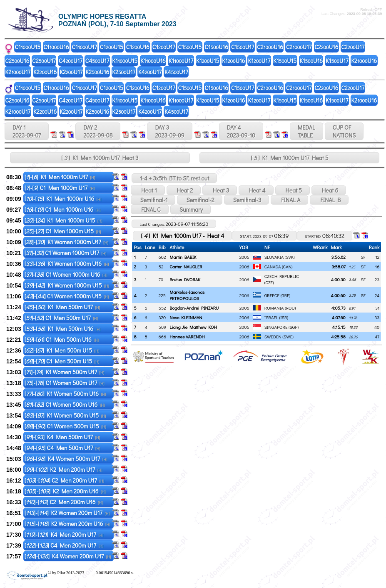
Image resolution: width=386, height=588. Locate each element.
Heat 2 (184, 190)
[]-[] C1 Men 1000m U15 (63, 231)
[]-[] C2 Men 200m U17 (64, 480)
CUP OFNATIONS (344, 131)
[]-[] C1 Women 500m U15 (65, 426)
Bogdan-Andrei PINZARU (194, 308)
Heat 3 (220, 190)
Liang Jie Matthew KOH (193, 327)
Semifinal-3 (247, 200)
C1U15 (28, 47)
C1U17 (85, 47)
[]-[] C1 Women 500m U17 (65, 383)
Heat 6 (329, 190)
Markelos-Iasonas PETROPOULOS (187, 295)
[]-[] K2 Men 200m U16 (65, 491)
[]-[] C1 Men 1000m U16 (63, 209)
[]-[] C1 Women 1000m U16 (66, 274)
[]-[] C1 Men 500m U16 (62, 339)
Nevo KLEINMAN (186, 317)
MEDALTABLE (306, 131)
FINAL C (149, 209)
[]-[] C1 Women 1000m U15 (67, 296)
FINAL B (329, 200)
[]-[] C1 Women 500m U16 (65, 404)
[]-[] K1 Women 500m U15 (65, 415)
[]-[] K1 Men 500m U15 (62, 350)
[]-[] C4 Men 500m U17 (62, 448)
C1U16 (56, 47)
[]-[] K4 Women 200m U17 (68, 556)
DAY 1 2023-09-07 (27, 131)
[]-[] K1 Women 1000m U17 (66, 242)
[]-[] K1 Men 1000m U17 (60, 177)
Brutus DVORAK (185, 279)
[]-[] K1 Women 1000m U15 (67, 285)
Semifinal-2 (199, 200)
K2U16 (364, 61)
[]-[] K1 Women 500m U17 (65, 372)
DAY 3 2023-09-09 (169, 131)
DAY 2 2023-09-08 (98, 131)
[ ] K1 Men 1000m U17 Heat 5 (289, 158)
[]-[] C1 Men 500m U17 (61, 318)
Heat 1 (148, 190)
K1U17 (181, 61)
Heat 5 (293, 190)
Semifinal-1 (153, 200)
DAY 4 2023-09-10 (241, 131)
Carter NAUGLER (186, 266)
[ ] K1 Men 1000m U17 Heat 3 (100, 158)
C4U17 (71, 61)
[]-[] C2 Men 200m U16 (64, 502)
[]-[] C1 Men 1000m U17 (60, 188)
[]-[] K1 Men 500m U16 (62, 329)
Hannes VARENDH (187, 337)
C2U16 (270, 47)
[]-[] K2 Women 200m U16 (67, 524)
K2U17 (18, 72)
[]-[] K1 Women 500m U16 (65, 394)
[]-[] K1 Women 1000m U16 (67, 264)
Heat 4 (256, 190)
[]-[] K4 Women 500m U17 (66, 459)
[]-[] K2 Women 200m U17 (67, 513)
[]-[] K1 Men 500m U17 (62, 307)
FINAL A (289, 200)
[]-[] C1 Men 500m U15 (62, 361)
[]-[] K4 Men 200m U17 (64, 534)
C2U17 (299, 47)
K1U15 (125, 61)
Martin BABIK (183, 257)
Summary (191, 209)
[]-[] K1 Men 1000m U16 (63, 199)
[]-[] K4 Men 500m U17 (62, 437)
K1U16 (153, 61)
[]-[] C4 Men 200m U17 (64, 545)
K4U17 (150, 72)
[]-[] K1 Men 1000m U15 (64, 220)
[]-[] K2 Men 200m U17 (64, 469)
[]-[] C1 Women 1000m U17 (66, 253)
